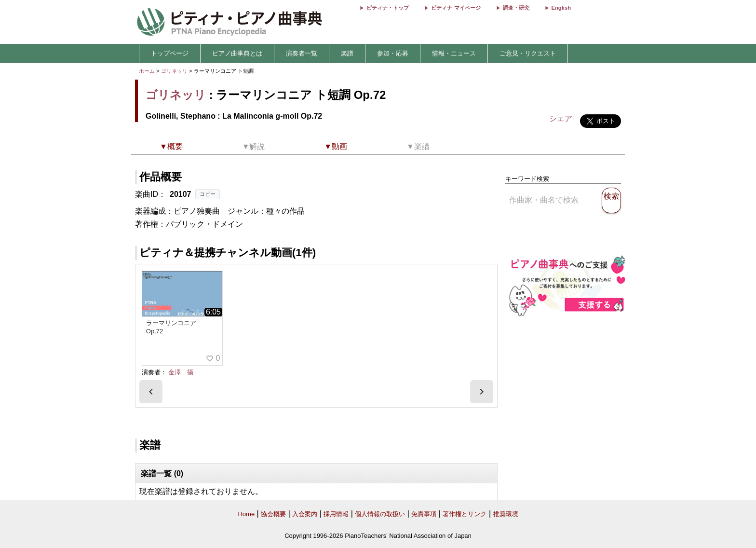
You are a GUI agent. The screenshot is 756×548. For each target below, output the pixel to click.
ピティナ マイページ (456, 8)
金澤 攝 (181, 372)
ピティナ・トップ (388, 8)
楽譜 (347, 53)
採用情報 (336, 514)
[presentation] (151, 392)
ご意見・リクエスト (528, 53)
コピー (208, 194)
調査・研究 (516, 8)
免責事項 (424, 514)
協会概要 (273, 514)
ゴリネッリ (174, 71)
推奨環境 (506, 514)
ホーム (147, 71)
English (561, 8)
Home (246, 514)
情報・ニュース (454, 53)
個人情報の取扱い (380, 514)
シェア (561, 118)
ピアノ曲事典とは (237, 53)
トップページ (170, 53)
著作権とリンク (465, 514)
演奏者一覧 (302, 53)
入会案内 (305, 514)
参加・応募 (393, 53)
